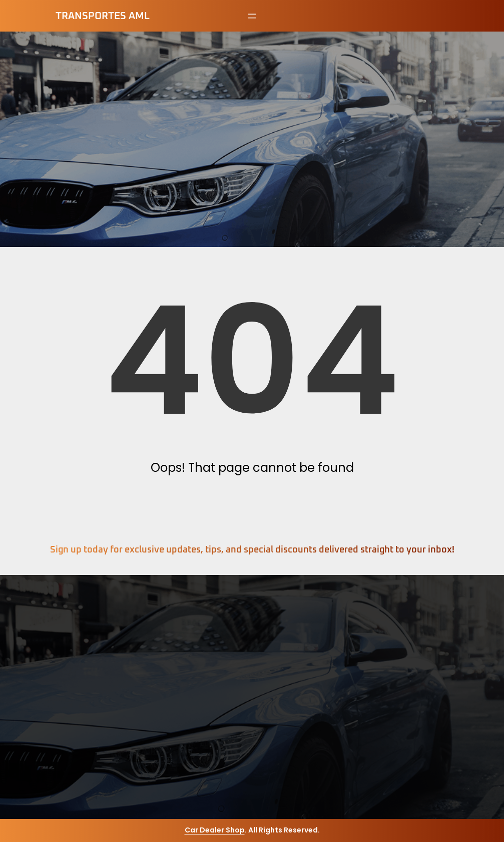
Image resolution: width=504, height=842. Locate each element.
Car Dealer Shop (215, 830)
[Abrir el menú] (252, 16)
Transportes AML (103, 16)
